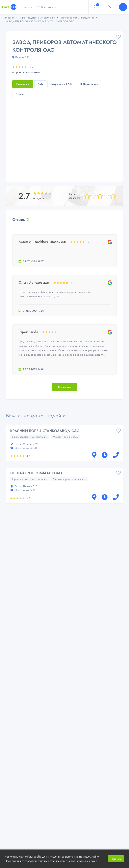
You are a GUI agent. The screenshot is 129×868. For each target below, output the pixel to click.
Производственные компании (30, 437)
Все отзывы (65, 387)
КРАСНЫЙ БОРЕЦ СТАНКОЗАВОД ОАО (45, 431)
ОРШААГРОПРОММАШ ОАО (36, 473)
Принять (116, 859)
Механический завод (66, 437)
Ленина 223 (21, 57)
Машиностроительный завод (70, 479)
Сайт (40, 84)
